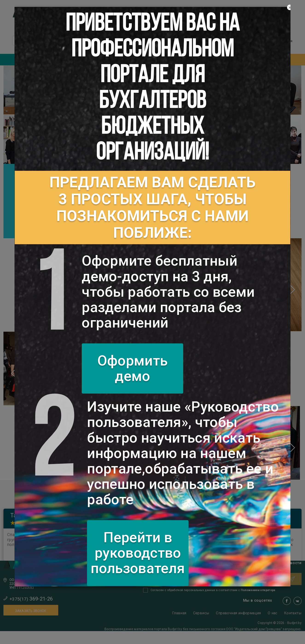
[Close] (290, 8)
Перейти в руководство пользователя (138, 553)
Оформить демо (132, 368)
